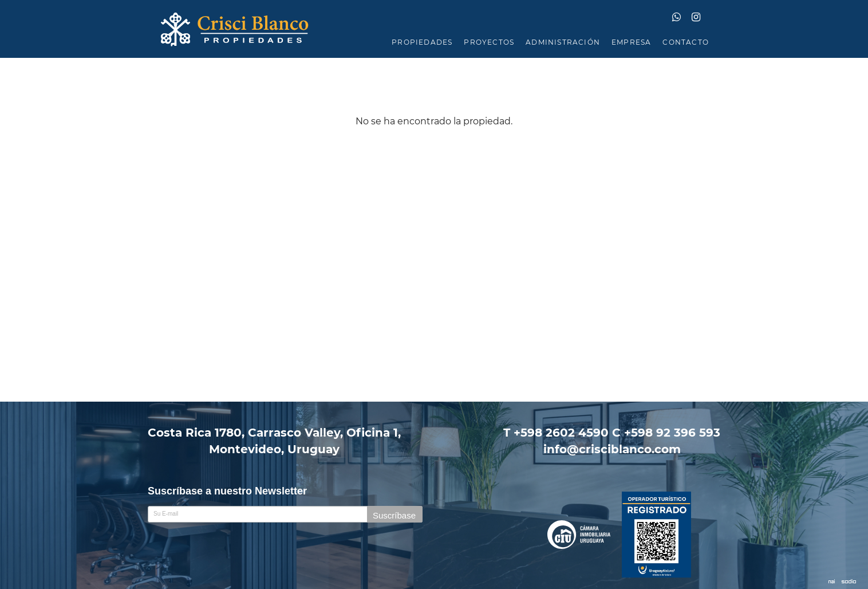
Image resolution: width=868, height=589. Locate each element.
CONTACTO (686, 42)
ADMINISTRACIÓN (563, 42)
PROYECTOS (489, 42)
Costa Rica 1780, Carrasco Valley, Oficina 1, (274, 441)
